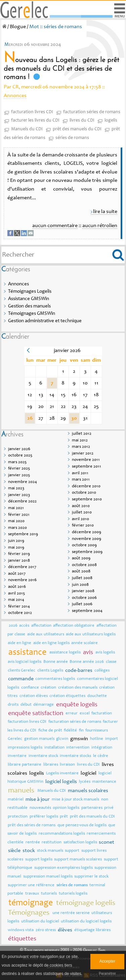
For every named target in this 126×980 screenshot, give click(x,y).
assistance (27, 653)
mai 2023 (16, 488)
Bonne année (56, 662)
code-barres (79, 671)
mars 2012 (81, 447)
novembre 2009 (87, 539)
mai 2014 (16, 600)
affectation (41, 626)
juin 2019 (16, 541)
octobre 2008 (84, 565)
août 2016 (17, 587)
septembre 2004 (87, 611)
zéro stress (46, 930)
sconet (107, 842)
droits (13, 705)
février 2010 (83, 526)
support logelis (39, 860)
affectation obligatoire (74, 626)
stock (29, 851)
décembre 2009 (87, 532)
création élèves (34, 696)
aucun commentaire (55, 226)
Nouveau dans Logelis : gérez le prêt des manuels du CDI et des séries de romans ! (61, 69)
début (26, 705)
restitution (52, 843)
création (48, 688)
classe (111, 662)
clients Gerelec (22, 671)
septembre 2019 (23, 534)
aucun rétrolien (100, 226)
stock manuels (50, 851)
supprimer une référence (31, 885)
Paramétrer (107, 973)
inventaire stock (43, 756)
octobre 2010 (84, 493)
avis (88, 653)
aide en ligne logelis (51, 643)
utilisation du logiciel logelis (86, 922)
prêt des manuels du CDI (77, 129)
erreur (72, 714)
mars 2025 (17, 462)
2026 (13, 626)
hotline (97, 739)
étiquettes (22, 939)
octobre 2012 (20, 613)
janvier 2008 (83, 591)
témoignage (31, 903)
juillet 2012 (82, 434)
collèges (102, 671)
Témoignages (29, 913)
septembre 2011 (87, 467)
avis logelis (105, 653)
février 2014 (19, 607)
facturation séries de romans (92, 112)
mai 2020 (16, 521)
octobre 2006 (84, 598)
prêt (64, 817)
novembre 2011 (86, 460)
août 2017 (17, 574)
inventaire (17, 756)
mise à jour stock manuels (75, 800)
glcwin (62, 739)
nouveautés (40, 808)
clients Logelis (50, 671)
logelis (111, 121)
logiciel (89, 773)
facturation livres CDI (32, 112)
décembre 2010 (86, 486)
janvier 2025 (19, 475)
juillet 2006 (82, 604)
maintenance (104, 782)
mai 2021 (16, 508)
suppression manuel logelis (48, 877)
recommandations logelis (62, 834)
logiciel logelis (61, 782)
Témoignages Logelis (30, 292)
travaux (32, 894)
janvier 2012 (83, 454)
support (72, 851)
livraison (67, 765)
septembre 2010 (87, 500)
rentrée (33, 843)
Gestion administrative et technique (45, 321)
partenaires (92, 808)
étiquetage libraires (92, 930)
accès (24, 626)
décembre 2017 (22, 567)
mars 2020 (17, 528)
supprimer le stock (91, 877)
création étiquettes (67, 696)
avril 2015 (16, 594)
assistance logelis (65, 653)
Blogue (18, 27)
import (112, 739)
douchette (97, 696)
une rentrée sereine (71, 913)
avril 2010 (80, 519)
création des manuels (78, 688)
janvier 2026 (19, 449)
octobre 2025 (20, 456)
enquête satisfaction (36, 714)
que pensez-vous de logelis (82, 825)
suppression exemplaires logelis (64, 868)
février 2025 (19, 469)
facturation (102, 714)
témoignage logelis (86, 903)
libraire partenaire (25, 765)
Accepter (107, 961)
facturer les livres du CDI (35, 121)
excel (85, 714)
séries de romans (72, 138)
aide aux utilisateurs (46, 635)
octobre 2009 (84, 545)
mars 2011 (81, 480)
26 (30, 418)
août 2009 (81, 558)
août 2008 (81, 572)
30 (74, 418)
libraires (51, 765)
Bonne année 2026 (87, 662)
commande (21, 679)
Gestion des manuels (29, 306)
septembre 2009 (87, 552)
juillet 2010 (82, 513)
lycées (85, 782)
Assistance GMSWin (29, 299)
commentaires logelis (55, 679)
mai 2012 (80, 441)
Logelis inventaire (62, 774)
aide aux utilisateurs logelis (91, 635)
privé (109, 808)
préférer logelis (44, 817)
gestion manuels (39, 739)
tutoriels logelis (73, 894)
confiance (30, 688)
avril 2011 (80, 473)
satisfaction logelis (80, 843)
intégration (102, 748)
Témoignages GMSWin (32, 314)
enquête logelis (77, 705)
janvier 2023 (19, 495)
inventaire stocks (75, 756)
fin (81, 731)
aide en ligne (19, 643)
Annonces (15, 96)
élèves (65, 930)
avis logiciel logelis (25, 662)
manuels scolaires (88, 791)
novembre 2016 (22, 580)
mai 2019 (16, 548)
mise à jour (38, 799)
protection (18, 817)
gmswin (79, 739)
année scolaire (85, 643)
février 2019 (19, 554)
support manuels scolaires (78, 860)
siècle (14, 851)
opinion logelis (66, 808)
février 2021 (19, 515)
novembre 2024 (23, 482)
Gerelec (15, 739)
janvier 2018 (19, 561)
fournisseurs (97, 731)
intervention (78, 748)
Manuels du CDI (27, 129)
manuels (21, 791)
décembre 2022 (22, 502)
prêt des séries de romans (32, 825)
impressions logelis (25, 748)
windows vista (21, 930)
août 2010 (81, 506)
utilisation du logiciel (40, 922)
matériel (16, 800)
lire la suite (105, 212)
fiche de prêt (50, 731)
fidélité (70, 731)
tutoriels (49, 894)
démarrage (44, 705)
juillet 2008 (82, 578)
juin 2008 (80, 585)
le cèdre (101, 756)
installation (54, 748)
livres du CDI (82, 121)
